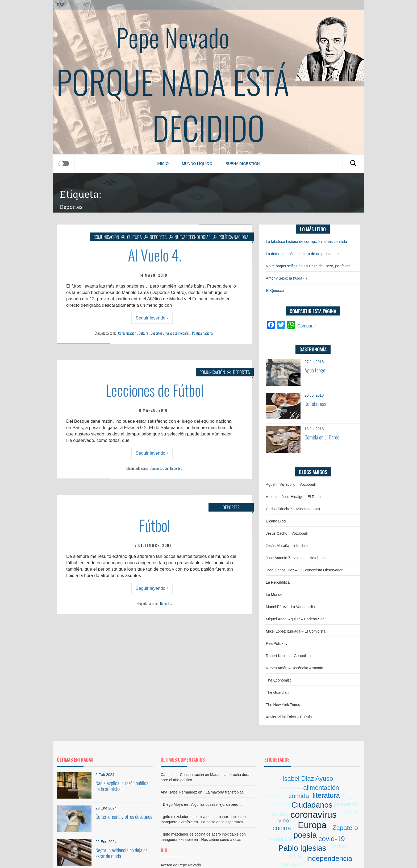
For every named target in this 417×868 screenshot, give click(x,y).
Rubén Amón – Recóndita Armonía (295, 668)
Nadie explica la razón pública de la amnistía (122, 786)
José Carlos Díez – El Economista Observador (304, 570)
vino (284, 821)
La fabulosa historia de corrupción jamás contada (307, 242)
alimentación (321, 788)
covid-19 (332, 839)
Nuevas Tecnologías (193, 237)
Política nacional (234, 237)
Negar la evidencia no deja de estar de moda (122, 853)
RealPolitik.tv (277, 643)
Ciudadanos (312, 805)
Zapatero (345, 828)
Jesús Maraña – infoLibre (287, 546)
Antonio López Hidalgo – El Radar (294, 497)
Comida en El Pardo (322, 437)
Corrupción (293, 864)
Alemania (291, 788)
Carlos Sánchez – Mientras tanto (293, 509)
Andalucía (280, 839)
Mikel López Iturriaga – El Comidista (296, 631)
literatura (326, 795)
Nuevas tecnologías (177, 333)
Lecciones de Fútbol (155, 390)
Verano (280, 814)
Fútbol (155, 525)
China (295, 856)
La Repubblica (278, 582)
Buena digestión (243, 164)
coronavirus (314, 815)
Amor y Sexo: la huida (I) (286, 278)
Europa (312, 825)
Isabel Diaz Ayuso (308, 778)
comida (299, 796)
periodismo (346, 804)
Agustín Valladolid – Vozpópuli (291, 484)
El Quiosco (275, 290)
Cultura (134, 237)
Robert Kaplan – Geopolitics (289, 656)
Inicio (163, 164)
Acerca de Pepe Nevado (181, 865)
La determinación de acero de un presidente (302, 254)
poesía (305, 835)
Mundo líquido (197, 164)
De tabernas (315, 404)
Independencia (329, 858)
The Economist (278, 680)
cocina (282, 828)
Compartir (307, 326)
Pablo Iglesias (302, 848)
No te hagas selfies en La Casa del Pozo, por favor (308, 266)
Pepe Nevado (173, 37)
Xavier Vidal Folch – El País (289, 717)
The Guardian (277, 692)
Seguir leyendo (152, 318)
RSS (61, 5)
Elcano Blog (276, 521)
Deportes (158, 237)
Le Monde (274, 595)
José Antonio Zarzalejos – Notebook (296, 558)
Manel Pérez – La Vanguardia (290, 607)
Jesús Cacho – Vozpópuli (287, 533)
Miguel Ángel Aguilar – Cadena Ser (295, 619)
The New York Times (283, 705)
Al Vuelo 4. (155, 255)
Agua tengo (315, 370)
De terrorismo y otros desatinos (124, 816)
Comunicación (106, 237)
